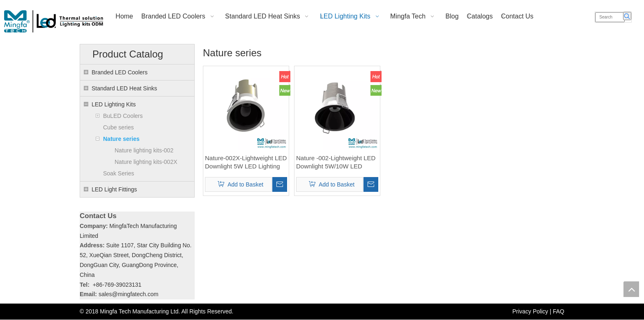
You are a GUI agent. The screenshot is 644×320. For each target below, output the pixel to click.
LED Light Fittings (114, 189)
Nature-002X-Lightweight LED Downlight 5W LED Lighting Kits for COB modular (246, 162)
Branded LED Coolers (120, 72)
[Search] (610, 17)
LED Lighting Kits (114, 104)
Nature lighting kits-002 (144, 150)
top (631, 289)
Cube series (118, 127)
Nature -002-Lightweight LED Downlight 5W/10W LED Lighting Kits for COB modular (337, 162)
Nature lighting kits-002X (146, 162)
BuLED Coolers (123, 116)
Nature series (121, 139)
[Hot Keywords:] (627, 16)
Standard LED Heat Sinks (124, 88)
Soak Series (118, 173)
